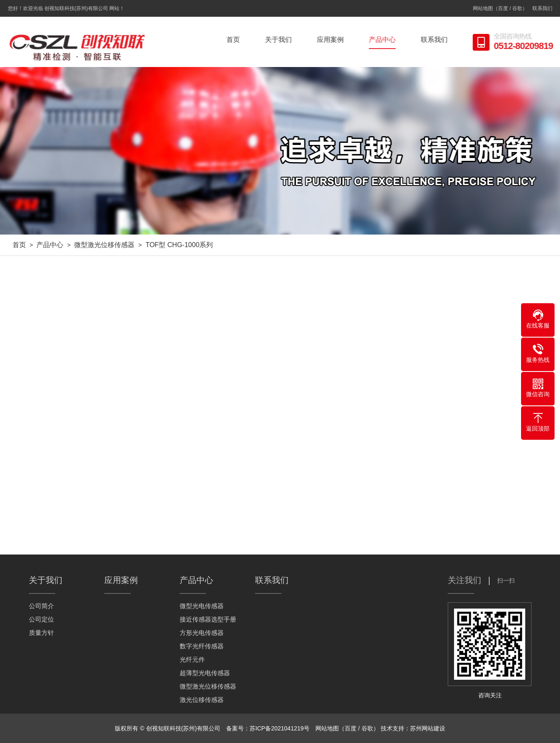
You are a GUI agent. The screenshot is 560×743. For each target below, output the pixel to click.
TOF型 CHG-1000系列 (179, 245)
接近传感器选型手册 (208, 619)
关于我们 (280, 40)
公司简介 (41, 606)
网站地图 (483, 8)
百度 (503, 8)
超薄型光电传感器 (205, 673)
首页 (235, 40)
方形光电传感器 (202, 633)
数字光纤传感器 (202, 646)
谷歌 (517, 8)
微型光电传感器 (202, 606)
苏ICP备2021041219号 (280, 728)
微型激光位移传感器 (104, 245)
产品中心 (384, 40)
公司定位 (41, 619)
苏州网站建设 (428, 728)
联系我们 (542, 8)
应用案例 (332, 40)
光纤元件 (192, 659)
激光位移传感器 (202, 700)
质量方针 (41, 633)
